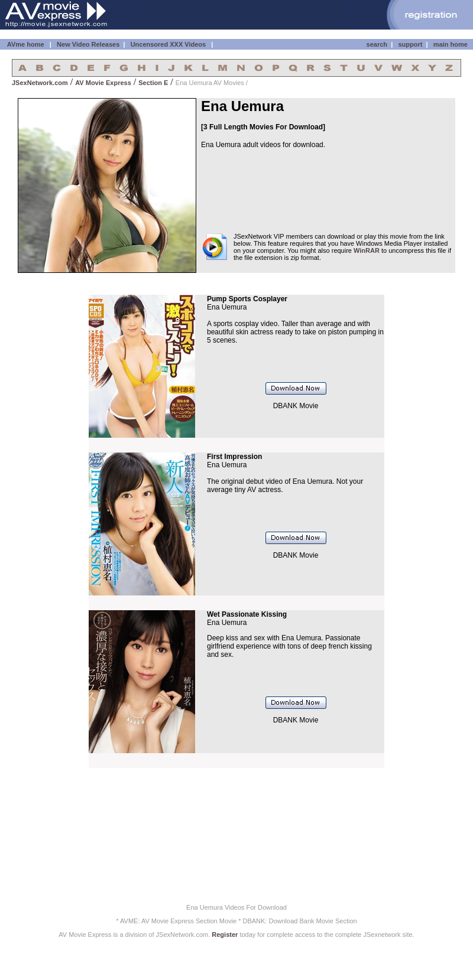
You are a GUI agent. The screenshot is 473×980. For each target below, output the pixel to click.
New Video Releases (88, 44)
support (410, 44)
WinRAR (367, 250)
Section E (153, 83)
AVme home (25, 44)
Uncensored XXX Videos (169, 44)
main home (451, 44)
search (377, 44)
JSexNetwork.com (40, 83)
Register (225, 935)
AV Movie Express (103, 83)
